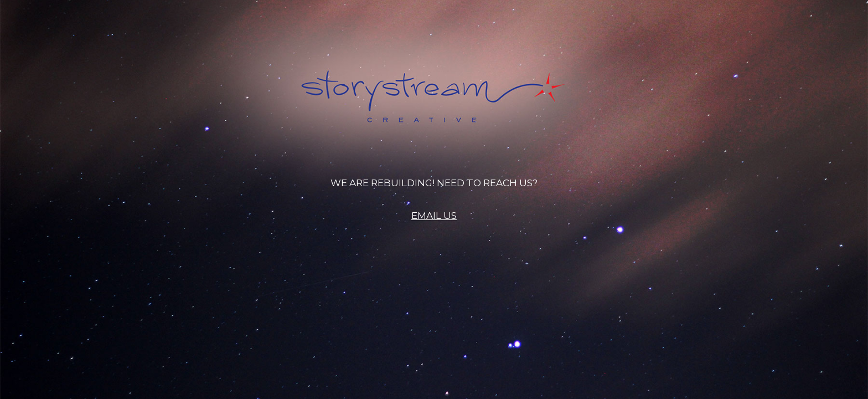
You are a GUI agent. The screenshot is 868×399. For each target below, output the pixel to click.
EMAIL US (434, 216)
